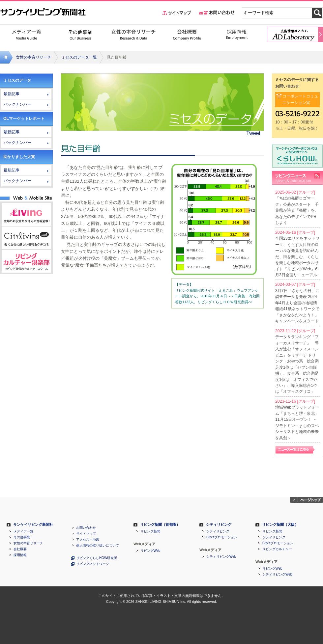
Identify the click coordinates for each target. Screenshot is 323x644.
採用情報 (20, 555)
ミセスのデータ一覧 (79, 57)
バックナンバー (17, 104)
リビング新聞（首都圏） (160, 525)
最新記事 (12, 94)
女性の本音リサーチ (34, 57)
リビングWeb (150, 551)
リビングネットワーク (93, 564)
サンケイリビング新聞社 (33, 525)
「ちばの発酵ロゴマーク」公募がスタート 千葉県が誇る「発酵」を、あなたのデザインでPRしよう (297, 210)
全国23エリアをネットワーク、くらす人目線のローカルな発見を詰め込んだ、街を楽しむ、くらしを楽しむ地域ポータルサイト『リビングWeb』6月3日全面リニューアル (297, 257)
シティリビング (219, 525)
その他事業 (22, 537)
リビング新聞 (150, 531)
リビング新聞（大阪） (280, 525)
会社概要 (20, 549)
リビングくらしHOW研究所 (97, 558)
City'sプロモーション (222, 537)
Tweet (253, 133)
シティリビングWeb (221, 557)
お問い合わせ (86, 528)
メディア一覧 (23, 531)
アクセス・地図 (88, 540)
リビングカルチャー (277, 549)
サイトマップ (86, 534)
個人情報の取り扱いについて (98, 546)
